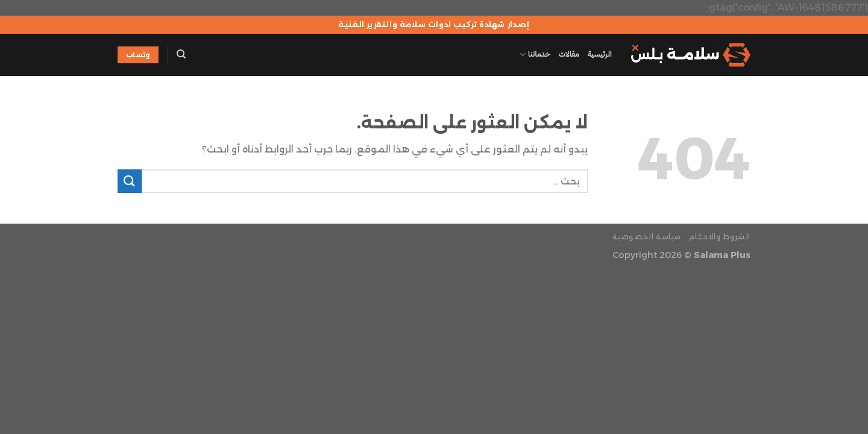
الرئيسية (600, 54)
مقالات (569, 54)
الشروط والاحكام (720, 237)
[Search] (181, 54)
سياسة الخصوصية (647, 237)
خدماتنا (535, 55)
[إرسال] (130, 181)
